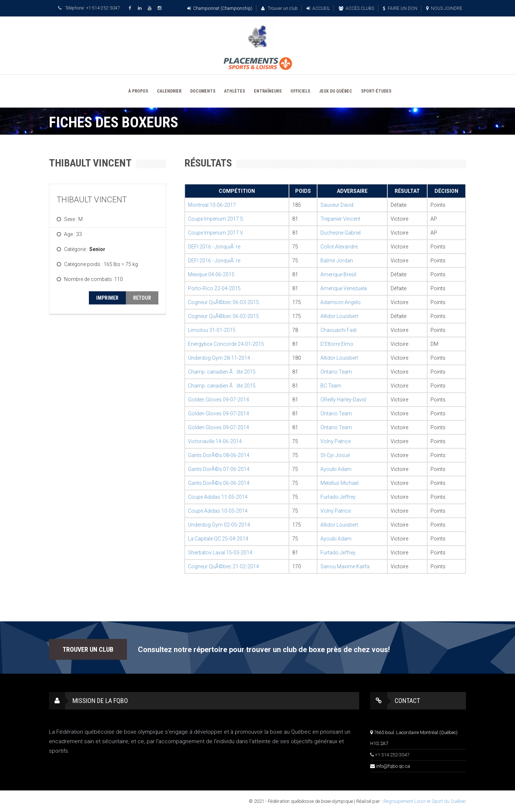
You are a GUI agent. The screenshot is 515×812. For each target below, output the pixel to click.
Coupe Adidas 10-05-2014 (218, 511)
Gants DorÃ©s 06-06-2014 (219, 483)
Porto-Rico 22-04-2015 (214, 288)
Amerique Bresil (338, 274)
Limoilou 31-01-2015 (212, 330)
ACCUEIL (318, 8)
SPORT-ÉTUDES (376, 91)
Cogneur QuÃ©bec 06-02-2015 (223, 316)
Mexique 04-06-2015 (211, 274)
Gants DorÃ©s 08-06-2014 (219, 455)
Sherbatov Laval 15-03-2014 (220, 553)
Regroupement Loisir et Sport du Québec (425, 801)
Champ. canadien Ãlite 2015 (222, 372)
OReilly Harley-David (343, 400)
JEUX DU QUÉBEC (336, 91)
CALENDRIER (169, 91)
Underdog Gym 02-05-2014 (219, 525)
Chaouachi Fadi (339, 330)
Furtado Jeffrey (338, 497)
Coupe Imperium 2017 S (216, 219)
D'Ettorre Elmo (337, 344)
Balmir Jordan (337, 261)
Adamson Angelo (341, 302)
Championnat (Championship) (220, 8)
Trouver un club (279, 8)
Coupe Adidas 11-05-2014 (218, 497)
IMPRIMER (107, 298)
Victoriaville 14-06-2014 (215, 441)
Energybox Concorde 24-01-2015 (226, 344)
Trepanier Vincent (340, 219)
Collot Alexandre (339, 247)
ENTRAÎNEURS (268, 91)
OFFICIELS (300, 91)
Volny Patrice (336, 441)
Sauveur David (337, 205)
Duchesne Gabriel (341, 233)
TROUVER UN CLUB (88, 649)
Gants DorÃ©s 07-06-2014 (219, 469)
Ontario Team (336, 372)
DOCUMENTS (203, 91)
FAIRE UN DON (400, 8)
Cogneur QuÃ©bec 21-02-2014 (223, 566)
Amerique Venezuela (344, 288)
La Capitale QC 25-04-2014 (218, 539)
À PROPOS (138, 91)
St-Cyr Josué (335, 455)
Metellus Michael (339, 483)
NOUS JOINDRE (444, 8)
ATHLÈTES (235, 91)
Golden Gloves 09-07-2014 (219, 400)
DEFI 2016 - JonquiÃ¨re (214, 247)
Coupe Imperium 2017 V (216, 233)
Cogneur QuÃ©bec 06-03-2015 (223, 302)
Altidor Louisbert (339, 316)
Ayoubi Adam (336, 469)
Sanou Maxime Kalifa (345, 566)
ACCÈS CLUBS (356, 8)
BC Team (331, 386)
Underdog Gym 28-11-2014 (219, 358)
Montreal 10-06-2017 (212, 205)
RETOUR (142, 298)
